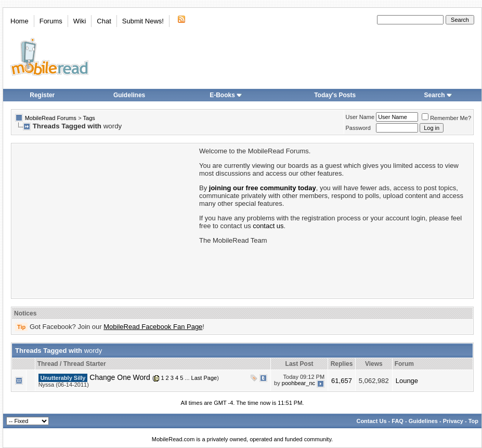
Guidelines (129, 95)
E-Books (226, 95)
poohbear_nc (298, 383)
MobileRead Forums (51, 118)
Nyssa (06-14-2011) (64, 385)
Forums (51, 21)
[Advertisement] (105, 220)
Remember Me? (446, 118)
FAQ (398, 421)
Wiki (80, 21)
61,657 (342, 381)
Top (473, 421)
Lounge (407, 381)
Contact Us (371, 421)
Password (358, 128)
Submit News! (143, 21)
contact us (268, 226)
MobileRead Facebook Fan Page (153, 327)
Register (42, 95)
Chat (104, 21)
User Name (360, 117)
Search (438, 95)
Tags (89, 118)
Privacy (453, 421)
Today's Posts (335, 95)
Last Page (204, 378)
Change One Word (120, 377)
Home (19, 21)
